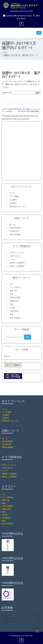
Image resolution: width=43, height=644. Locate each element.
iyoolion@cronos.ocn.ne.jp (19, 16)
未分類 (12, 308)
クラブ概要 (14, 196)
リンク (12, 259)
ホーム (12, 193)
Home (4, 52)
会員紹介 (13, 203)
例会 (11, 294)
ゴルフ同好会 (15, 287)
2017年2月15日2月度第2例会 (28, 111)
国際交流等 (14, 301)
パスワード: (18, 93)
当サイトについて (17, 252)
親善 (11, 314)
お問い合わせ (15, 256)
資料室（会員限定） (18, 263)
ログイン (8, 356)
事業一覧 (13, 291)
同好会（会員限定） (18, 266)
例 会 (12, 224)
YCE (11, 284)
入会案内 (13, 200)
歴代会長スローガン (18, 206)
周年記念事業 (15, 235)
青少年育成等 (15, 228)
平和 (11, 304)
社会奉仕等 (14, 231)
